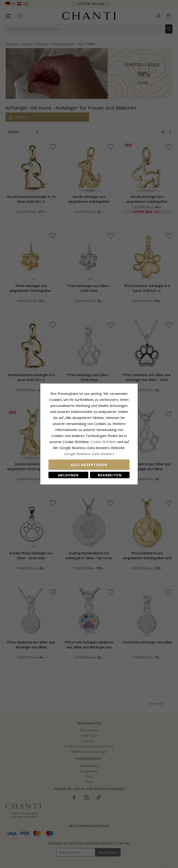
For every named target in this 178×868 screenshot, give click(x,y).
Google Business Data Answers (89, 454)
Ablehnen (68, 475)
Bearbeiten (110, 475)
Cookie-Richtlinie (103, 442)
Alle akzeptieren (89, 465)
